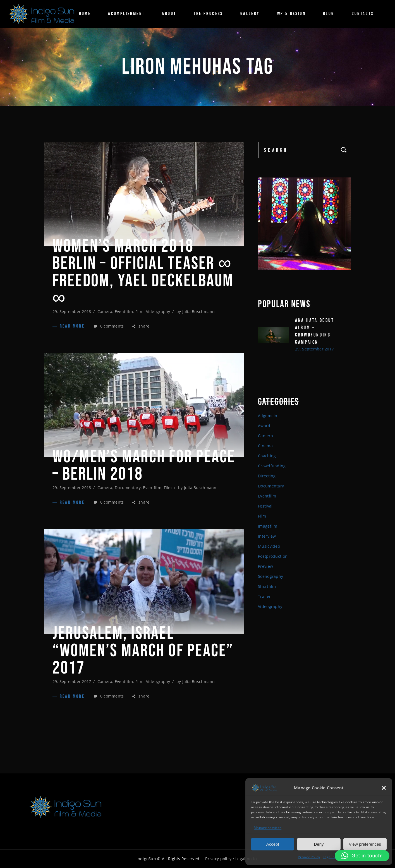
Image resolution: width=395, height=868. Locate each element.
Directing (267, 476)
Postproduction (273, 556)
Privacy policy (218, 859)
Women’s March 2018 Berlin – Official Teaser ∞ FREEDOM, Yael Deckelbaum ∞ (143, 272)
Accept (273, 843)
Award (264, 426)
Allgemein (268, 416)
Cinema (265, 446)
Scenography (270, 576)
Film (139, 312)
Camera (105, 312)
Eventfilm (124, 312)
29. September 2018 (72, 312)
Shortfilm (267, 586)
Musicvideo (269, 546)
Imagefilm (268, 526)
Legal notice (332, 856)
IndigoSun (146, 859)
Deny (319, 843)
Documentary (128, 488)
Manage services (268, 827)
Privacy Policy (309, 856)
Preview (265, 566)
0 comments (109, 326)
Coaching (267, 456)
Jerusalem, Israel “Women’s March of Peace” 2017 (143, 651)
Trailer (264, 596)
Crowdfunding (272, 466)
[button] (384, 787)
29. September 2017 (72, 681)
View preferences (365, 843)
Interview (267, 536)
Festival (265, 506)
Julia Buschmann (199, 312)
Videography (158, 312)
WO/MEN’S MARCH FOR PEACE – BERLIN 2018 (144, 466)
